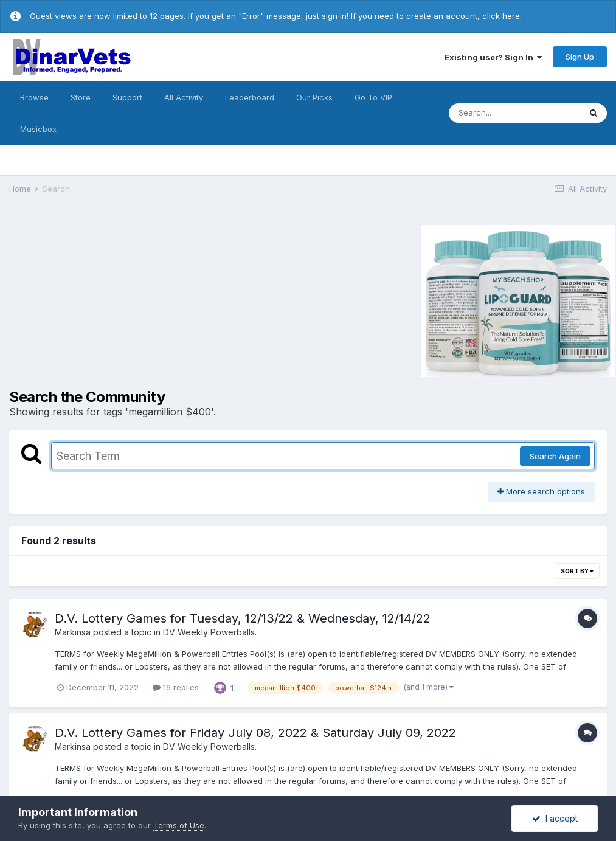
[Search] (514, 113)
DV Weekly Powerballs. (210, 632)
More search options (541, 491)
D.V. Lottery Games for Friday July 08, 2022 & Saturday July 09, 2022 (255, 733)
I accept (555, 818)
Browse (34, 97)
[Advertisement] (112, 299)
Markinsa (73, 632)
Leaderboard (250, 97)
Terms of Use (179, 825)
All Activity (184, 97)
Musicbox (38, 129)
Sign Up (580, 57)
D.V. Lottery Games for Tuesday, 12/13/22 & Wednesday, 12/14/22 (243, 618)
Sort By (577, 571)
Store (81, 97)
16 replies (176, 687)
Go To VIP (373, 97)
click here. (502, 16)
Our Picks (314, 97)
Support (127, 97)
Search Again (555, 456)
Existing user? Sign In (493, 57)
